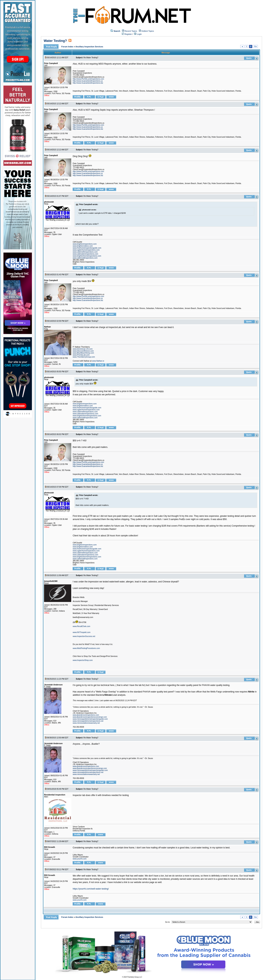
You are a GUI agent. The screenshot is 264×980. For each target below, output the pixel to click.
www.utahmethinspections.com (85, 252)
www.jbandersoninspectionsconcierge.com (90, 717)
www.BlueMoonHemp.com (83, 353)
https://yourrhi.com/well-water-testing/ (91, 889)
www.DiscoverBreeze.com (83, 351)
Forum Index (67, 47)
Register (127, 34)
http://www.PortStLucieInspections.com (88, 79)
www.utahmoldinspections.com (85, 258)
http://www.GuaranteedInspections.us (88, 81)
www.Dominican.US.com (83, 349)
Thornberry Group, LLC (134, 977)
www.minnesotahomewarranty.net (86, 723)
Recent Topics (131, 31)
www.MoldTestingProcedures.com (86, 648)
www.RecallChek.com (81, 626)
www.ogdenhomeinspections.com (86, 250)
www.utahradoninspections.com (85, 254)
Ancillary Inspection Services (89, 47)
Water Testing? (55, 41)
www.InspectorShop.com (83, 660)
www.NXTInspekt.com (82, 632)
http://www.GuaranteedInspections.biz (88, 83)
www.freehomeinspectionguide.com (87, 248)
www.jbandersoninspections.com (86, 715)
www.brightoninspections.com (85, 244)
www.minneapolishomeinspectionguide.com (90, 719)
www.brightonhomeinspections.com (87, 256)
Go (255, 47)
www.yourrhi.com (80, 859)
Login (138, 34)
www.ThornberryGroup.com (84, 357)
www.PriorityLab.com (81, 355)
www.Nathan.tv (98, 361)
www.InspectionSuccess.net (84, 636)
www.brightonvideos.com (83, 246)
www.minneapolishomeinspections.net (88, 721)
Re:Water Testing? (91, 58)
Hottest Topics (148, 31)
